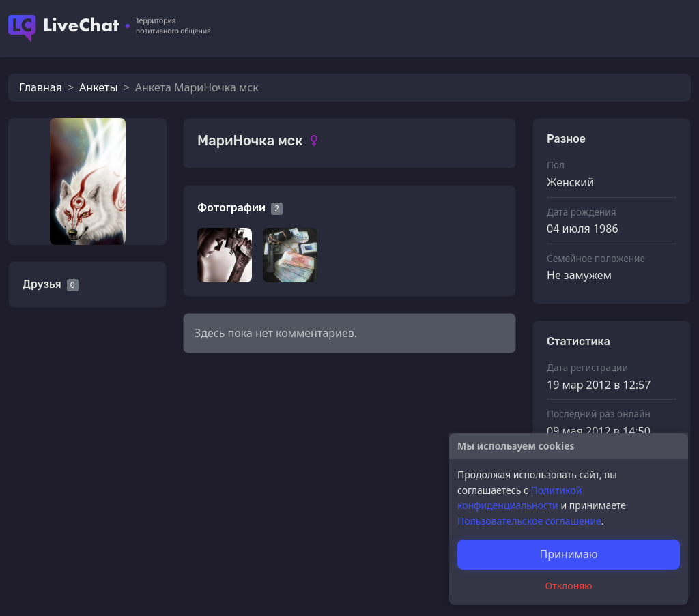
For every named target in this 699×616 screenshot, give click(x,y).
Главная (41, 87)
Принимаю (568, 554)
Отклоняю (569, 586)
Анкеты (98, 87)
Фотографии (231, 208)
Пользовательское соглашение (529, 521)
